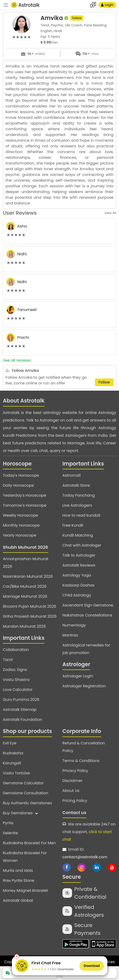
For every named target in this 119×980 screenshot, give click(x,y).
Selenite (10, 833)
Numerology (74, 625)
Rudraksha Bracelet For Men (29, 843)
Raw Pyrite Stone (19, 881)
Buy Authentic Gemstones (27, 803)
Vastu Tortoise (16, 773)
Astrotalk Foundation (23, 720)
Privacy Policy (75, 771)
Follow (77, 18)
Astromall (72, 475)
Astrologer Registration (84, 686)
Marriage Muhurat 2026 (25, 596)
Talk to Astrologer (79, 555)
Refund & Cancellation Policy (84, 747)
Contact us (74, 813)
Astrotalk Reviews (79, 565)
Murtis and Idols (18, 871)
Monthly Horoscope (21, 525)
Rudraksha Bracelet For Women (25, 857)
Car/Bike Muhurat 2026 (25, 586)
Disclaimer (72, 781)
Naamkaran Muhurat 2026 (28, 576)
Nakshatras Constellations (87, 615)
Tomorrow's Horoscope (25, 505)
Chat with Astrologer (82, 545)
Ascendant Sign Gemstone (88, 605)
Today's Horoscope (21, 475)
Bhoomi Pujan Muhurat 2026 (30, 606)
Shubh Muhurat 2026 (26, 547)
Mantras (70, 635)
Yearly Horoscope (20, 535)
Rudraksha (13, 753)
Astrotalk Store (76, 485)
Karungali (12, 763)
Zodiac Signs (15, 670)
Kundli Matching (78, 535)
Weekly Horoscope (20, 515)
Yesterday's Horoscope (25, 495)
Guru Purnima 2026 (21, 700)
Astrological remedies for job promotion (86, 649)
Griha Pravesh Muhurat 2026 (30, 616)
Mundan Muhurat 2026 (24, 626)
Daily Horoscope (18, 485)
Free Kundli (73, 525)
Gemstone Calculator (23, 783)
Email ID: (89, 854)
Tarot (8, 660)
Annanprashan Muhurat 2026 (26, 563)
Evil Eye (10, 743)
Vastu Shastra (16, 680)
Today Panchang (79, 495)
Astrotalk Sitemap (20, 710)
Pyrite (8, 823)
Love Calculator (18, 690)
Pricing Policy (75, 801)
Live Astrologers (77, 505)
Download (92, 966)
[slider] (21, 37)
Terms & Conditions (81, 761)
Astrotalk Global (18, 900)
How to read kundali (81, 515)
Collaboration (16, 650)
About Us (71, 791)
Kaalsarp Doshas (79, 585)
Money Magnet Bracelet (25, 890)
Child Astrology (77, 595)
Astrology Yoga (77, 575)
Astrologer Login (78, 676)
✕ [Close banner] (17, 956)
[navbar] (6, 5)
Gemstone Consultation (26, 793)
